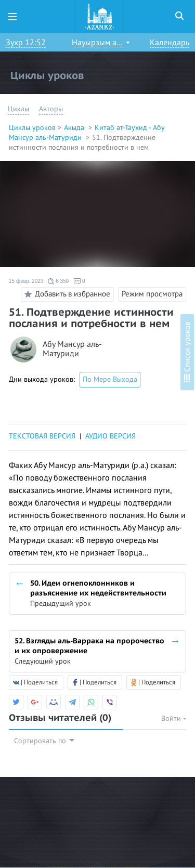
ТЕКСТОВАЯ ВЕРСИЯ (42, 436)
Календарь (170, 43)
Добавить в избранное (66, 294)
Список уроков (187, 352)
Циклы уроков (32, 128)
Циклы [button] (18, 109)
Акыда (75, 128)
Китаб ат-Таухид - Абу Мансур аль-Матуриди (87, 133)
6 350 (58, 281)
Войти (174, 718)
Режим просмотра (152, 294)
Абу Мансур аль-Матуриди (72, 349)
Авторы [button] (51, 109)
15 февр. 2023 (26, 281)
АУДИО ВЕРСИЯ (110, 436)
